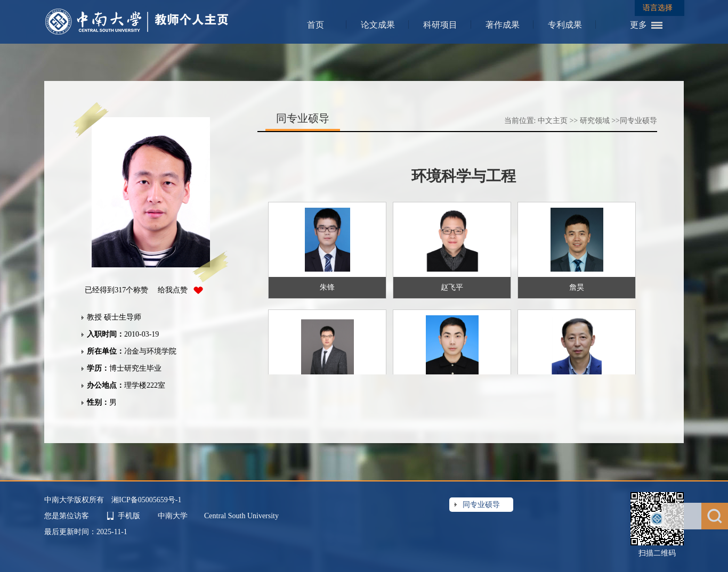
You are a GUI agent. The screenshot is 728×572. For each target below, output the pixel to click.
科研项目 (440, 25)
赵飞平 (452, 287)
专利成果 (565, 25)
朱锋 (327, 287)
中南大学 (174, 516)
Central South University (241, 516)
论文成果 (378, 25)
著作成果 (503, 25)
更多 (638, 25)
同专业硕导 (638, 121)
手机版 (129, 516)
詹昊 (577, 287)
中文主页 (553, 121)
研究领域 (595, 121)
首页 (316, 25)
